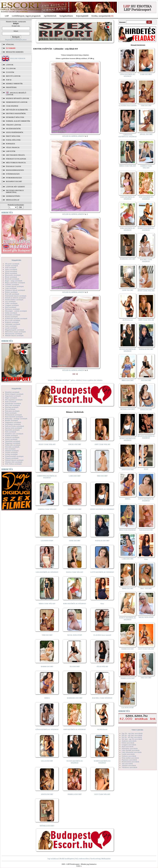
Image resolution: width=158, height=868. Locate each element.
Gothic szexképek (11, 303)
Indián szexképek (11, 313)
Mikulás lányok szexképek (14, 335)
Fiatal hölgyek (13, 140)
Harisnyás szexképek (12, 309)
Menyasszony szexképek (14, 334)
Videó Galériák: (137, 730)
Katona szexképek (11, 317)
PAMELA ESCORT (75, 794)
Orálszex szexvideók (129, 756)
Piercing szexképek (12, 407)
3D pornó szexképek (12, 264)
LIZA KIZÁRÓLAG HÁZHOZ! (47, 572)
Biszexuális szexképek (13, 275)
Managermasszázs (15, 170)
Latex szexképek (11, 326)
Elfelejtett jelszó (21, 39)
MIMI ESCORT (128, 588)
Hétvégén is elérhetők (17, 110)
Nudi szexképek (11, 402)
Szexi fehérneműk (15, 132)
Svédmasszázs (13, 174)
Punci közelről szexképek (14, 417)
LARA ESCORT (75, 476)
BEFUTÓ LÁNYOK (13, 76)
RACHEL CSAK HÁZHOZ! (102, 698)
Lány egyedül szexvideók (131, 750)
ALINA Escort (102, 729)
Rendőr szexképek (11, 420)
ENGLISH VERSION (18, 58)
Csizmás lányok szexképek (14, 286)
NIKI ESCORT (102, 476)
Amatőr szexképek (12, 266)
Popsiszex (10, 144)
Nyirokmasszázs (14, 178)
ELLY (146, 469)
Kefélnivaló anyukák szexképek (16, 318)
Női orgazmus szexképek (14, 400)
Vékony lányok (13, 125)
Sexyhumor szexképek (13, 424)
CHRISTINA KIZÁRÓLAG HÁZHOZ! (47, 477)
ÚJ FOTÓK (10, 72)
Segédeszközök (13, 129)
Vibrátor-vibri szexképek (14, 462)
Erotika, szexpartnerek (101, 16)
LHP (7, 16)
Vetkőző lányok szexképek (14, 460)
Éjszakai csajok (14, 166)
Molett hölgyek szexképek (14, 394)
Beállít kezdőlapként (67, 859)
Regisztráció (10, 39)
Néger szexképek (11, 398)
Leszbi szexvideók (128, 754)
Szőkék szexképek (11, 435)
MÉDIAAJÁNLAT (13, 200)
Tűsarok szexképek (12, 458)
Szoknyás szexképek (12, 437)
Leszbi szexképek (11, 328)
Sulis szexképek (11, 432)
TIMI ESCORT (47, 635)
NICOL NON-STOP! (75, 635)
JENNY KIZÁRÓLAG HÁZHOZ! (102, 509)
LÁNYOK (10, 65)
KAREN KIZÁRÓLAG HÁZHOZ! (102, 762)
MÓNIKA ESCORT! (47, 826)
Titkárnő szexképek (12, 451)
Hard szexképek (11, 307)
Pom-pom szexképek (12, 411)
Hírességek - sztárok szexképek (16, 311)
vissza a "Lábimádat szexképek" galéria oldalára (65, 380)
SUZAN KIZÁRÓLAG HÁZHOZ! (75, 762)
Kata (102, 604)
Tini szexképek (10, 449)
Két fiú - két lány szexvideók (132, 737)
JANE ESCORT (75, 541)
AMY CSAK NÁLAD (102, 444)
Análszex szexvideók (129, 741)
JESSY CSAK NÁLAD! (47, 444)
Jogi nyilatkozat (53, 859)
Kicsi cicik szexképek (13, 320)
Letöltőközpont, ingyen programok (26, 16)
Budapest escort (14, 181)
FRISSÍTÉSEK (11, 87)
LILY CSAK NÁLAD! (102, 794)
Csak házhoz (12, 106)
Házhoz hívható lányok (18, 98)
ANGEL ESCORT (75, 444)
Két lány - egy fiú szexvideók (132, 739)
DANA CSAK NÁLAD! (75, 572)
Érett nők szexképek (12, 294)
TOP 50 (9, 80)
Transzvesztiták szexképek (14, 456)
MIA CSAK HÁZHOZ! (128, 530)
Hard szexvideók (128, 747)
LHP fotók (11, 151)
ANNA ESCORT (146, 410)
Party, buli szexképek (12, 405)
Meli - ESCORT (146, 588)
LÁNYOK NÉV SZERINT (15, 187)
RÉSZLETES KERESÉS (15, 52)
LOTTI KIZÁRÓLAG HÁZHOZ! (102, 572)
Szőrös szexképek (11, 439)
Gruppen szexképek (12, 305)
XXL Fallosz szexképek (13, 464)
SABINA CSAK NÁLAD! (47, 509)
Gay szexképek (10, 301)
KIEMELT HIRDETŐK (14, 84)
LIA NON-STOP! (47, 541)
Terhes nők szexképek (13, 445)
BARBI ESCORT (47, 666)
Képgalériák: (17, 260)
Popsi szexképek (11, 413)
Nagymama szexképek (13, 396)
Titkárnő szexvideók (129, 765)
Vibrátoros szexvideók (130, 767)
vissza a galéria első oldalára (92, 380)
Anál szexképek (11, 267)
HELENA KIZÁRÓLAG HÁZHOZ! (146, 437)
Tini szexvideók (127, 764)
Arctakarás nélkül (15, 155)
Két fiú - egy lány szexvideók (132, 735)
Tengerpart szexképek (13, 443)
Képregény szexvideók (130, 748)
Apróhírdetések (50, 16)
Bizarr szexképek (11, 277)
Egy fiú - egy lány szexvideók (132, 733)
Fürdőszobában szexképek (14, 300)
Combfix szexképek (12, 284)
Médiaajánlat (106, 859)
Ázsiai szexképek (11, 271)
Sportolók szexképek (12, 430)
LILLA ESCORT (47, 761)
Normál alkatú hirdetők (18, 121)
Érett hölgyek (13, 136)
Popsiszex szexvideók (129, 760)
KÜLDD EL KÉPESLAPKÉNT (74, 136)
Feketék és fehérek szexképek (15, 298)
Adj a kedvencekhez (82, 859)
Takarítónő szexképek (13, 441)
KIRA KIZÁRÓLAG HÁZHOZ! (75, 604)
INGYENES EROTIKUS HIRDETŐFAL (15, 191)
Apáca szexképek (11, 269)
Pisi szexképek (10, 409)
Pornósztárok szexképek (13, 415)
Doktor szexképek (11, 292)
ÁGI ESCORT (75, 666)
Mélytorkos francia (16, 163)
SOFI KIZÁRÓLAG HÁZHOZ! (75, 729)
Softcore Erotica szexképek (15, 426)
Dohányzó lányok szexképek (15, 290)
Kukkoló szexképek (12, 322)
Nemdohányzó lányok (17, 102)
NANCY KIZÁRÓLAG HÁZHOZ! (128, 619)
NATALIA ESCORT (102, 541)
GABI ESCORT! (146, 74)
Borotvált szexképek (12, 279)
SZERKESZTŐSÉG (13, 196)
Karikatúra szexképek (13, 315)
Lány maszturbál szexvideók (132, 752)
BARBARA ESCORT (75, 698)
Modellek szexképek (12, 392)
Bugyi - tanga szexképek (14, 281)
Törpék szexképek (11, 452)
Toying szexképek (11, 454)
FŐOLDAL (10, 44)
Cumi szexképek (11, 288)
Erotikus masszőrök (16, 113)
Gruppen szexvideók (129, 745)
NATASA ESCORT (75, 509)
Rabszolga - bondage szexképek (16, 419)
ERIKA (47, 698)
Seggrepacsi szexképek (13, 422)
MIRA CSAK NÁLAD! (47, 604)
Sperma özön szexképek (13, 428)
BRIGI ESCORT (128, 380)
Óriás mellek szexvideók (130, 758)
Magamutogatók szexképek (15, 330)
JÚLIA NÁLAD (102, 666)
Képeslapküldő (82, 16)
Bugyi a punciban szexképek (15, 283)
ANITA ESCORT (47, 794)
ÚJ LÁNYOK (11, 68)
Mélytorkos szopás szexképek (15, 332)
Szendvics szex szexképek (14, 434)
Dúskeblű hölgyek (15, 117)
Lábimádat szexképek (13, 324)
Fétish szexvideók (128, 743)
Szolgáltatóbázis (66, 16)
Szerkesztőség (95, 859)
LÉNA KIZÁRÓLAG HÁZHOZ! (47, 729)
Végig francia (13, 147)
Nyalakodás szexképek (13, 403)
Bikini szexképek (11, 273)
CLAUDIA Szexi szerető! (102, 635)
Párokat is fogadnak (16, 159)
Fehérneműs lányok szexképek (16, 296)
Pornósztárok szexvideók (130, 762)
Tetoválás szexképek (12, 447)
